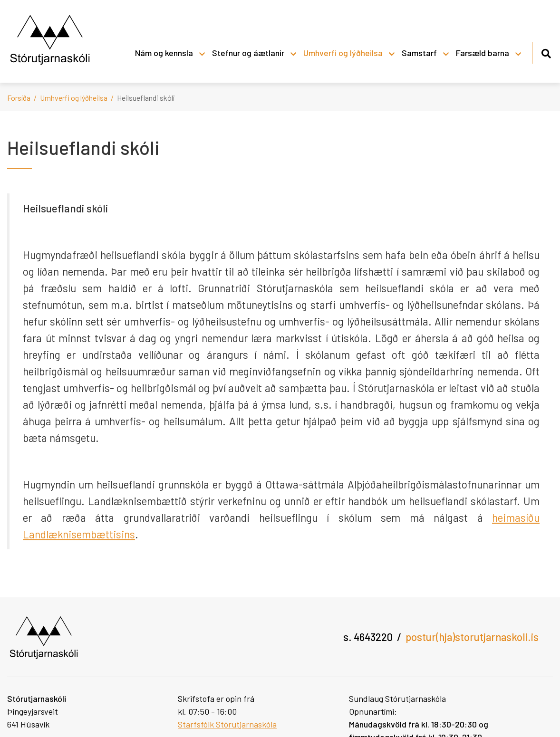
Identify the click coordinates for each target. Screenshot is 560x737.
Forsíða (19, 98)
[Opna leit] (546, 52)
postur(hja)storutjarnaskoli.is (472, 637)
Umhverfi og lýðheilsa (74, 98)
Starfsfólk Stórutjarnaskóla (227, 724)
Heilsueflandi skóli (146, 98)
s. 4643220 (368, 637)
